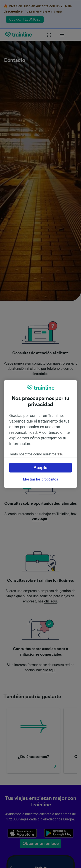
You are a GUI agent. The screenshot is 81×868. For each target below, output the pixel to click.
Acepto (40, 468)
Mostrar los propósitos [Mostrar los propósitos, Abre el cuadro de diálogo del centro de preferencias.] (40, 479)
